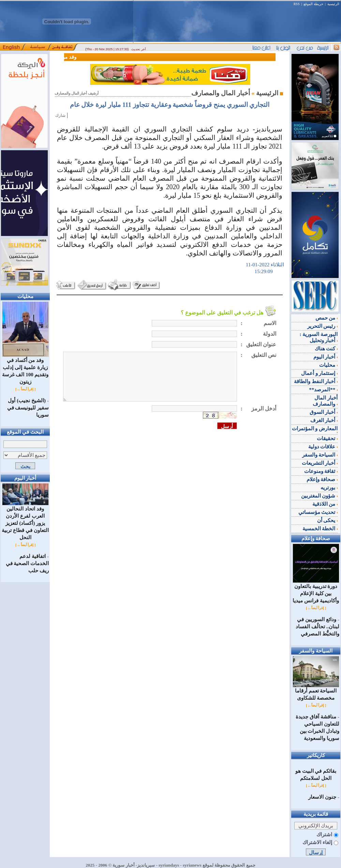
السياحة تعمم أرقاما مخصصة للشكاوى (316, 692)
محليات (328, 365)
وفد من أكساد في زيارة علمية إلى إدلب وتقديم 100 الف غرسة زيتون (25, 368)
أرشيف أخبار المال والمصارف (77, 93)
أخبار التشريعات (320, 463)
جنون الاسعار (322, 797)
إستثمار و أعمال (319, 373)
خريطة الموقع (313, 4)
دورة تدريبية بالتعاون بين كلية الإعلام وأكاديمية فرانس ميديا (316, 591)
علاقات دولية (323, 447)
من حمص (327, 318)
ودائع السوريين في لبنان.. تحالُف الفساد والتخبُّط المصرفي (317, 627)
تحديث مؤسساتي (318, 512)
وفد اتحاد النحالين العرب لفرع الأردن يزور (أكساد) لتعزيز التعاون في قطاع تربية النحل (25, 521)
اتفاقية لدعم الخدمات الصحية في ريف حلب (27, 563)
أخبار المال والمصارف (325, 401)
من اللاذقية (325, 504)
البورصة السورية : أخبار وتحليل (319, 337)
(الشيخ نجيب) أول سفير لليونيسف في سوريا (28, 408)
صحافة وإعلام (322, 479)
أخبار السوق (324, 412)
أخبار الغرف (324, 420)
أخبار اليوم (326, 357)
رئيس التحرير (323, 326)
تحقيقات (327, 438)
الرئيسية (333, 4)
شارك (60, 115)
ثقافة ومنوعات (321, 471)
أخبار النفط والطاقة (316, 381)
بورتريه (329, 488)
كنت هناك (326, 349)
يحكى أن (328, 520)
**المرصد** (323, 390)
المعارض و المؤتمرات (315, 430)
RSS (297, 4)
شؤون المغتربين (320, 496)
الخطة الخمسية (320, 529)
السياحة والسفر (320, 455)
